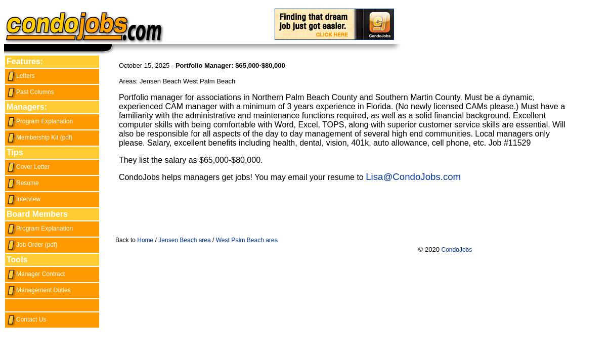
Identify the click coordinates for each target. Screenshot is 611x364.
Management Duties (38, 290)
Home (145, 240)
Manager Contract (36, 274)
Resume (23, 183)
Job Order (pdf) (32, 245)
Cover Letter (28, 167)
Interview (24, 199)
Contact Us (26, 320)
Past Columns (30, 92)
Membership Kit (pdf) (39, 138)
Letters (21, 76)
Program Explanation (40, 121)
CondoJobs (457, 250)
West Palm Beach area (247, 240)
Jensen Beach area (184, 240)
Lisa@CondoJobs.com (413, 177)
